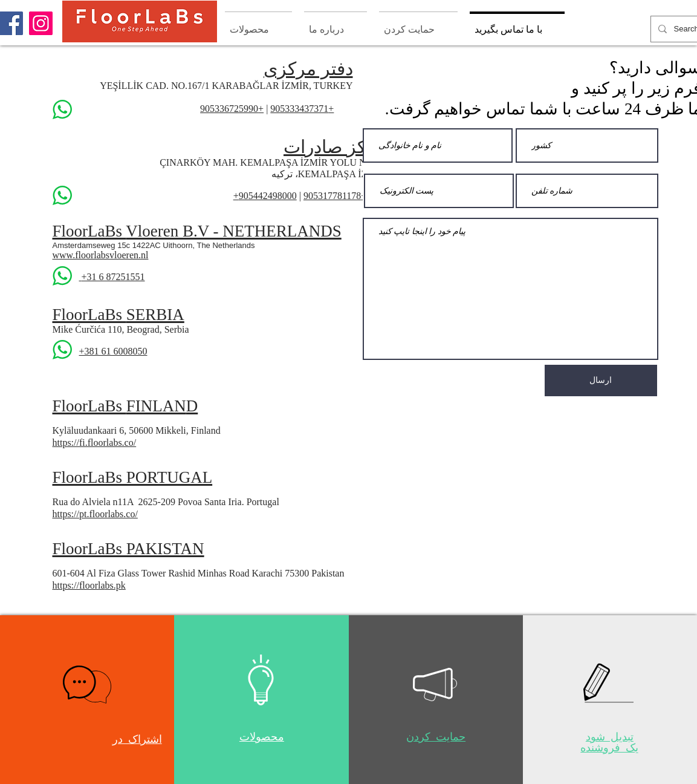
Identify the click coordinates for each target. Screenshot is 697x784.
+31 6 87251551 (113, 277)
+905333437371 (302, 109)
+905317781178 (335, 196)
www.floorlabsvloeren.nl (101, 255)
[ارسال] (601, 381)
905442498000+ (265, 196)
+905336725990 (232, 109)
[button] (87, 684)
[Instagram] (41, 23)
